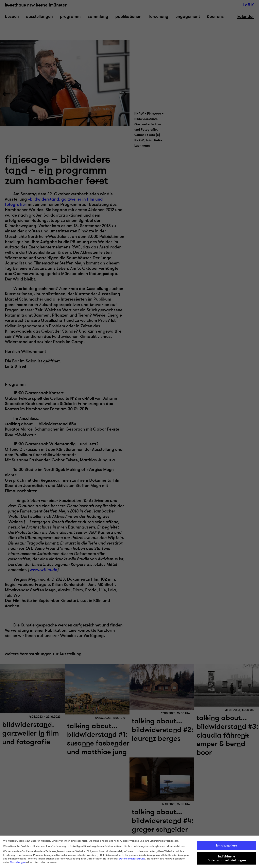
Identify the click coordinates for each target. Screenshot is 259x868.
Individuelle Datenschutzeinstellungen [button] (227, 858)
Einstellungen (18, 862)
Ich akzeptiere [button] (227, 845)
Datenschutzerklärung (132, 859)
